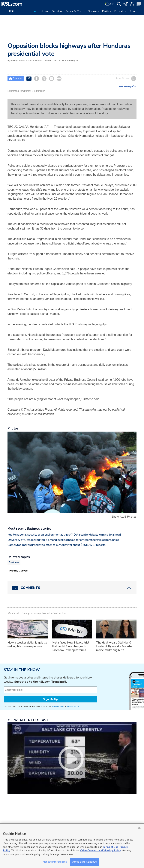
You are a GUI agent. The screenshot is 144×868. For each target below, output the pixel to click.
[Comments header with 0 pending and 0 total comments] (72, 588)
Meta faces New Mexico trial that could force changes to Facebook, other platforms (70, 646)
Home (45, 11)
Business (94, 11)
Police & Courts (75, 11)
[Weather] (109, 4)
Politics (107, 11)
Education (120, 11)
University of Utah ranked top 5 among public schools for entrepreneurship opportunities (63, 540)
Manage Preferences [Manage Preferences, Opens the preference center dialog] (55, 862)
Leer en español (127, 86)
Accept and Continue (84, 862)
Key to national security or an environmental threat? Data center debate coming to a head (64, 535)
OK (140, 828)
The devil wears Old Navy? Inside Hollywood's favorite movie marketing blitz (114, 646)
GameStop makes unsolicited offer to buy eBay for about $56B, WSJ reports (57, 545)
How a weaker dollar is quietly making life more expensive (27, 644)
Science (135, 11)
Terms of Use (57, 706)
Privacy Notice (73, 706)
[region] (72, 846)
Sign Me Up (50, 699)
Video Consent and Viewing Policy (100, 851)
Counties (57, 11)
